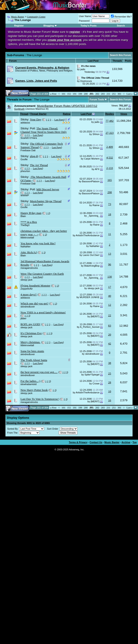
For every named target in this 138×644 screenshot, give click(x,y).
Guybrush (19, 109)
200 (86, 94)
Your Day (36, 119)
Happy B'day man (31, 213)
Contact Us (96, 442)
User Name (85, 16)
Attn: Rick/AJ (29, 252)
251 (114, 94)
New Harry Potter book (34, 390)
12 (110, 305)
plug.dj (34, 156)
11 (110, 234)
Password (84, 21)
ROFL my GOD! (30, 324)
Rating (67, 114)
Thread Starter (38, 114)
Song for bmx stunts (32, 351)
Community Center (36, 17)
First (53, 94)
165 (110, 180)
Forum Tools (97, 99)
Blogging (49, 26)
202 (97, 94)
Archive (126, 442)
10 (110, 391)
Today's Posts (89, 26)
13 (110, 254)
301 (120, 94)
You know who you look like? (38, 243)
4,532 (110, 157)
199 (80, 94)
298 (110, 192)
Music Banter (18, 17)
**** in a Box (29, 222)
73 (110, 204)
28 (110, 382)
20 (110, 334)
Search (121, 26)
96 (110, 264)
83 (110, 325)
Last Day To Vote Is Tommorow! (40, 399)
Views (124, 114)
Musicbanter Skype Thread (46, 201)
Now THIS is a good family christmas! (43, 312)
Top (135, 442)
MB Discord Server (48, 189)
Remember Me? (121, 17)
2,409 (110, 147)
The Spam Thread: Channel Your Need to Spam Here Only (44, 130)
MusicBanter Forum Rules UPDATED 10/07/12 (67, 106)
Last (130, 94)
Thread (24, 114)
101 (63, 94)
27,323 (110, 133)
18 (110, 214)
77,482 (110, 121)
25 (110, 373)
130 (110, 277)
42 (110, 343)
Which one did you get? (34, 303)
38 (110, 363)
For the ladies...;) (30, 381)
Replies (110, 114)
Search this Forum (120, 55)
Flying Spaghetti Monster (35, 286)
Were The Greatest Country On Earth (42, 274)
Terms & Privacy (78, 442)
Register (19, 26)
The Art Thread (39, 165)
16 (110, 400)
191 (75, 94)
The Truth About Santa (34, 360)
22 (110, 315)
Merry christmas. (30, 342)
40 (110, 296)
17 (110, 287)
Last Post (86, 114)
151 (69, 94)
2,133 (110, 168)
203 (103, 94)
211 (108, 94)
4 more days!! (29, 294)
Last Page (59, 120)
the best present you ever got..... (39, 372)
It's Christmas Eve (31, 333)
